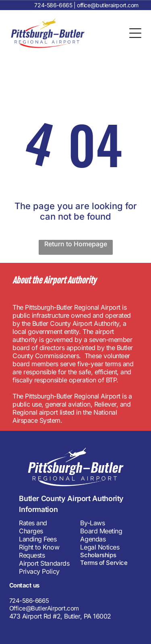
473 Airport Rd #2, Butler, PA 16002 (60, 616)
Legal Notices (100, 547)
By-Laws (92, 523)
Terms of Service (104, 563)
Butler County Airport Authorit (69, 498)
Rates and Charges (33, 527)
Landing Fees (38, 539)
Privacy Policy (39, 571)
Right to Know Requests (39, 551)
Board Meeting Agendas (101, 535)
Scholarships (98, 555)
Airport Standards (44, 563)
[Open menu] (135, 33)
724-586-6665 (53, 5)
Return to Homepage (76, 244)
